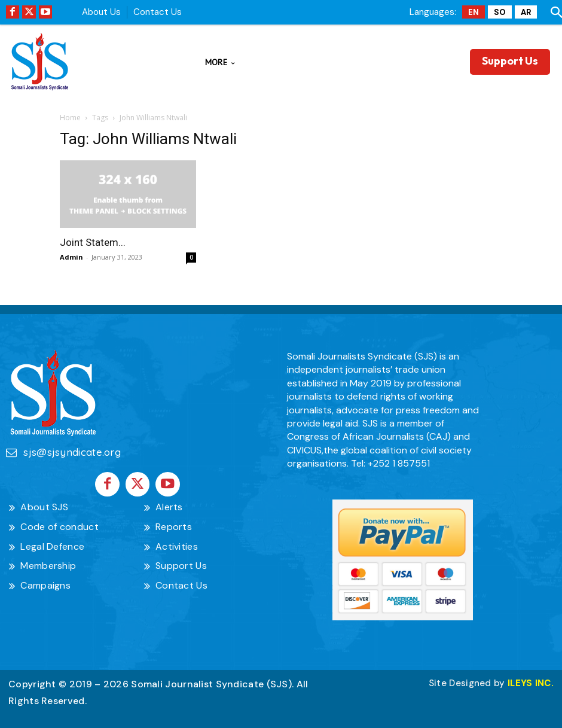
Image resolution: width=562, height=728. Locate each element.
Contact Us (158, 12)
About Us (101, 12)
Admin (71, 257)
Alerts (169, 504)
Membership (48, 563)
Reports (174, 524)
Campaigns (45, 582)
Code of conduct (59, 524)
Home (70, 118)
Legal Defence (52, 543)
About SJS (44, 504)
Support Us (181, 563)
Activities (177, 543)
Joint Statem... (93, 242)
